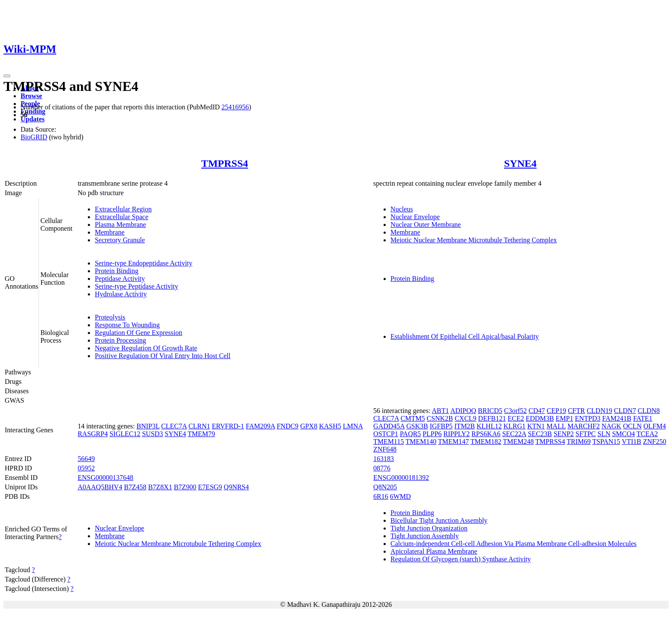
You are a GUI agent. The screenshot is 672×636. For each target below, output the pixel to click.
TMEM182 (486, 442)
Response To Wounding (127, 325)
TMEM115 (388, 442)
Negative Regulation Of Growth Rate (146, 348)
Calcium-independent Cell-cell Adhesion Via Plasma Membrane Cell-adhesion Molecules (513, 544)
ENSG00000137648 (105, 478)
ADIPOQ (463, 411)
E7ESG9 (210, 487)
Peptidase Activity (120, 279)
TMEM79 (201, 434)
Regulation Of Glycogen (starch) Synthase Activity (460, 559)
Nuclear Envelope (415, 217)
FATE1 (643, 418)
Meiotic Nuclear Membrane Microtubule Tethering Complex (474, 240)
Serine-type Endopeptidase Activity (144, 263)
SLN (604, 434)
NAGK (611, 426)
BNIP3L (148, 426)
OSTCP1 (386, 434)
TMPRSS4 (224, 163)
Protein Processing (120, 340)
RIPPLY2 (457, 434)
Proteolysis (110, 317)
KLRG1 (515, 426)
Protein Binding (117, 271)
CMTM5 (413, 418)
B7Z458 (135, 487)
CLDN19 (600, 411)
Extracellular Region (123, 209)
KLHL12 (489, 426)
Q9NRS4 (236, 487)
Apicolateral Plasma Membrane (434, 551)
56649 (86, 459)
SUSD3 (152, 434)
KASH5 (330, 426)
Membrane (109, 232)
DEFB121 (492, 418)
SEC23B (540, 434)
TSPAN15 (606, 442)
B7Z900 (185, 487)
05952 (86, 468)
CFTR (576, 411)
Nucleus (402, 209)
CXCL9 (466, 418)
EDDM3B (540, 418)
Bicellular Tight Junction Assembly (439, 520)
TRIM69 (579, 442)
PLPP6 (432, 434)
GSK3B (417, 426)
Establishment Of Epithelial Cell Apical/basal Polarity (465, 336)
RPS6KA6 (486, 434)
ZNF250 (654, 442)
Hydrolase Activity (121, 294)
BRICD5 (490, 411)
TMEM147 (453, 442)
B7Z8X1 (160, 487)
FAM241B (617, 418)
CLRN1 (199, 426)
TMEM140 (421, 442)
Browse (31, 96)
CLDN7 (625, 411)
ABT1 (441, 411)
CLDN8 (649, 411)
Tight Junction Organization (429, 528)
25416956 (235, 107)
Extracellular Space (121, 217)
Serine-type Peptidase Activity (136, 286)
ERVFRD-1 (228, 426)
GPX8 (309, 426)
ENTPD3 (588, 418)
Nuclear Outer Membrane (426, 225)
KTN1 (536, 426)
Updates (33, 119)
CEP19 (556, 411)
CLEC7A (174, 426)
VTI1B (631, 442)
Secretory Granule (120, 240)
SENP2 (564, 434)
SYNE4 (520, 163)
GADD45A (389, 426)
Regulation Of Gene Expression (138, 333)
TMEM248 (518, 442)
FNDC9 (288, 426)
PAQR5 (410, 434)
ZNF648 (385, 449)
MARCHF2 (584, 426)
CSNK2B (440, 418)
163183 (384, 459)
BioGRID (34, 137)
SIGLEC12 (125, 434)
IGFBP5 (441, 426)
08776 (382, 468)
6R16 (381, 496)
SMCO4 (623, 434)
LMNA (353, 426)
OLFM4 (654, 426)
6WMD (400, 496)
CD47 (537, 411)
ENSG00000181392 (401, 478)
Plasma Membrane (120, 225)
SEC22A (514, 434)
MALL (556, 426)
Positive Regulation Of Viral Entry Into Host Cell (163, 356)
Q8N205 (385, 487)
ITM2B (465, 426)
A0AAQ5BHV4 (100, 487)
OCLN (633, 426)
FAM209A (261, 426)
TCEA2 (647, 434)
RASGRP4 (93, 434)
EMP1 (565, 418)
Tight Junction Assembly (424, 536)
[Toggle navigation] (7, 76)
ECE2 (516, 418)
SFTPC (586, 434)
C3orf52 (515, 411)
